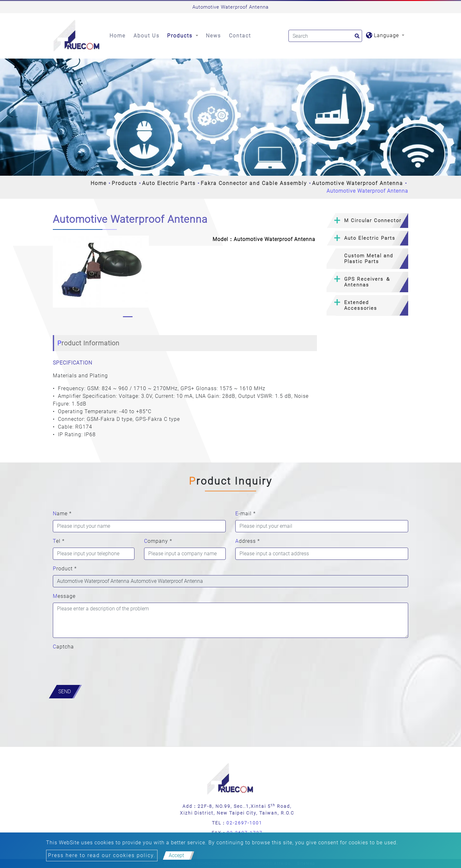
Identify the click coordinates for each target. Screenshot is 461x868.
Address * (248, 541)
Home (117, 36)
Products (124, 183)
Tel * (59, 541)
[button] (58, 278)
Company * (158, 541)
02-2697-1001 (244, 823)
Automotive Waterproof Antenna (358, 183)
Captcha (63, 647)
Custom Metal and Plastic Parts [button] (369, 259)
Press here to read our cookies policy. (102, 855)
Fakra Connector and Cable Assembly (254, 183)
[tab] (367, 221)
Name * (62, 514)
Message (64, 596)
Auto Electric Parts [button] (370, 238)
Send (65, 691)
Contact (240, 36)
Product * (65, 569)
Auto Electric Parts (169, 183)
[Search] (325, 36)
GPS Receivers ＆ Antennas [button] (368, 282)
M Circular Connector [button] (373, 221)
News (213, 36)
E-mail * (246, 514)
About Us (146, 36)
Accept (176, 855)
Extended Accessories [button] (361, 305)
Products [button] (181, 36)
